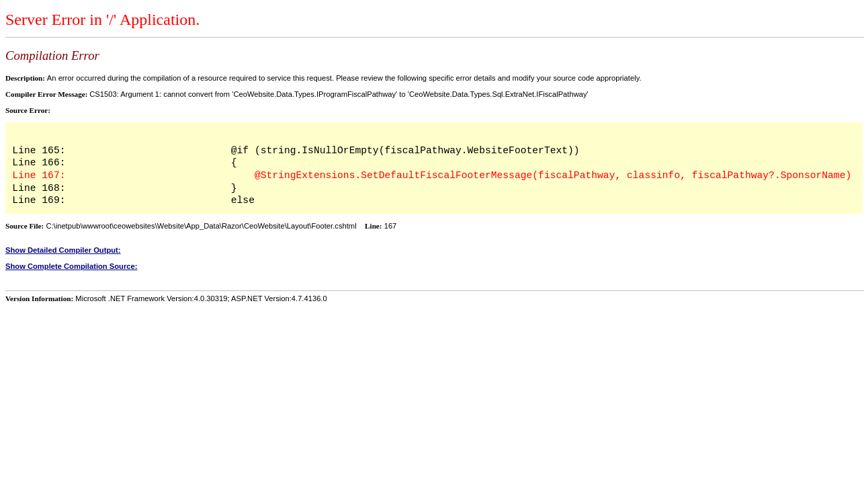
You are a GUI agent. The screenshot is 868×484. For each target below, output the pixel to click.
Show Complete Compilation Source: (71, 266)
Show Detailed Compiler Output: (63, 250)
